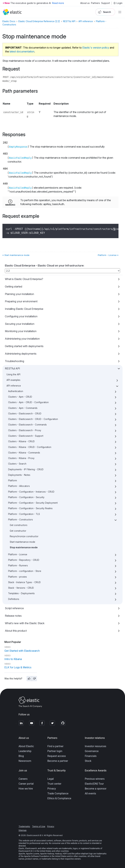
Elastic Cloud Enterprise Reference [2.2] (39, 21)
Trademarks (24, 826)
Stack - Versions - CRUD (21, 588)
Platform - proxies (17, 577)
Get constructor (18, 531)
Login (118, 3)
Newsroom (25, 761)
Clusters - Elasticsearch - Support (26, 436)
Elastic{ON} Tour (94, 784)
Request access (57, 756)
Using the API (13, 374)
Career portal (26, 784)
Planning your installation (19, 294)
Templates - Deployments (21, 593)
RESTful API (12, 368)
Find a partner (55, 746)
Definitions (14, 599)
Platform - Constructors (21, 520)
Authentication (16, 391)
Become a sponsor (96, 789)
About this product (16, 631)
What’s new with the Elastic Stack (25, 623)
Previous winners (95, 779)
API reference (14, 386)
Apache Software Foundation (37, 856)
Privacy (52, 789)
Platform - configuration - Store (25, 571)
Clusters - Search (17, 464)
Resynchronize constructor (24, 536)
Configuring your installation (21, 316)
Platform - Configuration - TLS (24, 514)
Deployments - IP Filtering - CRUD (26, 469)
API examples (13, 380)
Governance (92, 751)
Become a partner (58, 761)
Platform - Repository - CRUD (24, 560)
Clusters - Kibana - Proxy (21, 458)
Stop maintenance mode (24, 547)
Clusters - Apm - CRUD (20, 397)
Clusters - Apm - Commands (23, 408)
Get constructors (19, 525)
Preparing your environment (21, 301)
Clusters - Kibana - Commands (24, 453)
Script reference (14, 608)
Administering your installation (22, 339)
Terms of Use (39, 826)
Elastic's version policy (96, 48)
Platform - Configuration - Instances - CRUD (31, 492)
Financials (91, 756)
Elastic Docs (9, 21)
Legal (51, 779)
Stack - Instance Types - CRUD (24, 582)
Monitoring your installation (21, 331)
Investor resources (96, 746)
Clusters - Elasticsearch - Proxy (25, 430)
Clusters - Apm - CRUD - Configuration (28, 402)
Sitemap (23, 830)
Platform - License (18, 554)
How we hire (26, 789)
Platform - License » (108, 255)
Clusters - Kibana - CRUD (21, 441)
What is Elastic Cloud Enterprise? (24, 279)
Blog (21, 756)
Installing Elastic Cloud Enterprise (24, 309)
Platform (13, 481)
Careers (23, 779)
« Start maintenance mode (16, 255)
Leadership (25, 751)
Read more (58, 3)
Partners (95, 3)
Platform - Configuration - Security (26, 497)
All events (90, 793)
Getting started (14, 287)
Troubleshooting (14, 361)
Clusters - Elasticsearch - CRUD (25, 414)
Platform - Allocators (19, 486)
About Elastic (26, 746)
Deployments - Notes (19, 475)
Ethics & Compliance (59, 798)
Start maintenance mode (22, 542)
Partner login (55, 751)
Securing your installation (20, 324)
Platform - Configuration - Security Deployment (33, 503)
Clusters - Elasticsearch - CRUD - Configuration (33, 419)
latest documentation (22, 51)
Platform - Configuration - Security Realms (30, 508)
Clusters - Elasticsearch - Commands (27, 425)
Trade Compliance (58, 793)
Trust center (54, 784)
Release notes (13, 616)
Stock (88, 761)
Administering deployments (21, 354)
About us (85, 3)
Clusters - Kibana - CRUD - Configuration (30, 447)
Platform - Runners (18, 566)
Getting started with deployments (24, 346)
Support (106, 3)
